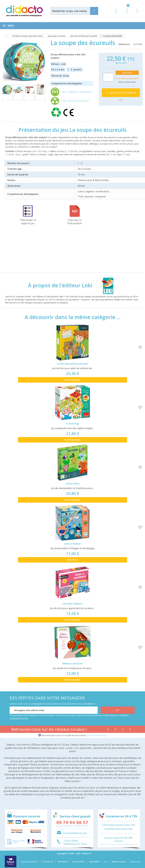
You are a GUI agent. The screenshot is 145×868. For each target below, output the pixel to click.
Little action (73, 484)
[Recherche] (94, 11)
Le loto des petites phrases (72, 364)
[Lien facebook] (108, 730)
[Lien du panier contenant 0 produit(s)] (126, 13)
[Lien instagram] (123, 730)
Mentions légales (119, 862)
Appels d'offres (78, 862)
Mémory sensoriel (73, 664)
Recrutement (94, 862)
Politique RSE (48, 862)
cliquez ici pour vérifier (97, 735)
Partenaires (63, 862)
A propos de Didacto (29, 862)
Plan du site (135, 862)
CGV (106, 862)
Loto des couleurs (73, 604)
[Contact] (137, 13)
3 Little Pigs (73, 424)
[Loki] (105, 285)
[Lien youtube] (116, 730)
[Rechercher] (73, 11)
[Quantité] (108, 77)
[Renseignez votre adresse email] (54, 710)
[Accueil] (6, 36)
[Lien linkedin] (130, 730)
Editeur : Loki (58, 64)
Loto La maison (72, 544)
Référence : (125, 44)
